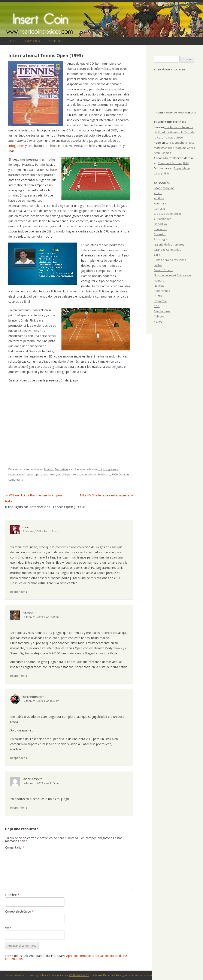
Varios (158, 322)
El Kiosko (160, 234)
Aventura (160, 203)
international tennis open (25, 474)
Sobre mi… (56, 41)
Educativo (160, 229)
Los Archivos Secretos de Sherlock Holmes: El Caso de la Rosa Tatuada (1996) (174, 132)
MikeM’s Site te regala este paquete (107, 495)
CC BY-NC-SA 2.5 (79, 975)
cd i (100, 469)
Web (8, 928)
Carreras (160, 209)
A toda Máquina (164, 188)
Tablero (159, 316)
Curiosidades (163, 219)
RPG (157, 306)
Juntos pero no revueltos (170, 260)
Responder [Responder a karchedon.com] (18, 758)
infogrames (110, 469)
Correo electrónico (19, 911)
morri (26, 527)
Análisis (49, 469)
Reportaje (160, 301)
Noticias (159, 286)
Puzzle (158, 296)
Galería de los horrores (169, 244)
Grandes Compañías (167, 250)
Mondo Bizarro (164, 270)
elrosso (28, 613)
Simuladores (162, 311)
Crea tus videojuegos (168, 214)
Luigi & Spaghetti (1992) (180, 143)
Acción (158, 193)
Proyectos (32, 41)
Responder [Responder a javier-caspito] (18, 807)
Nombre (12, 895)
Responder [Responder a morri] (18, 592)
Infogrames (16, 146)
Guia (157, 255)
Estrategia (160, 239)
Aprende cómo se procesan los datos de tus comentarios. (66, 957)
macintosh (49, 474)
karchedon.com (34, 697)
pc (59, 474)
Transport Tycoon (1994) (174, 163)
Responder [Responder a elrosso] (18, 676)
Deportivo (61, 469)
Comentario (15, 847)
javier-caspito (33, 779)
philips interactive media (78, 474)
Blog (12, 41)
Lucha (158, 265)
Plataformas (162, 291)
